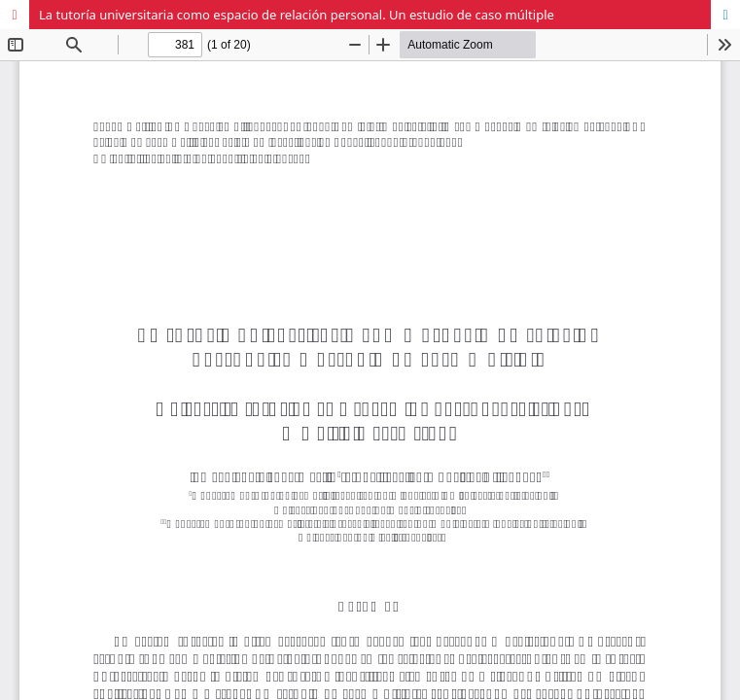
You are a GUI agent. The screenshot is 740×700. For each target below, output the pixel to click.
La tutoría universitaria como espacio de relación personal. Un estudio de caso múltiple (297, 15)
